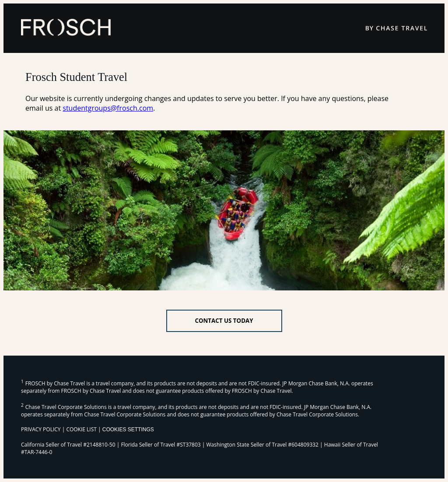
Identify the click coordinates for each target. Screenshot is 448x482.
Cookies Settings (128, 430)
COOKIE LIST (81, 429)
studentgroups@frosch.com (108, 108)
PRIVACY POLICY (41, 429)
